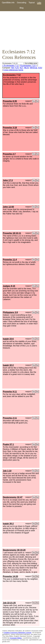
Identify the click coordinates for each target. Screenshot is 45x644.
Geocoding (22, 3)
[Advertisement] (22, 30)
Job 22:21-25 (9, 603)
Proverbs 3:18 (10, 128)
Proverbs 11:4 (10, 260)
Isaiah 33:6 (8, 339)
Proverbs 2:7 (9, 154)
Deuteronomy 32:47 (13, 497)
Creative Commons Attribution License (17, 633)
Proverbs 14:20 (10, 576)
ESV (40, 68)
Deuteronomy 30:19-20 (14, 550)
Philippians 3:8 (10, 312)
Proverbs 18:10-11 (12, 233)
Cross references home (13, 70)
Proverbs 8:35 (10, 101)
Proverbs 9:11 (10, 392)
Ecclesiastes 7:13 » (29, 66)
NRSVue (34, 68)
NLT (21, 68)
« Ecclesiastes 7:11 (11, 66)
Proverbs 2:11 (10, 418)
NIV (13, 68)
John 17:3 (8, 180)
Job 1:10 (7, 471)
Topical (32, 3)
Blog (21, 8)
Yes (34, 101)
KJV (17, 68)
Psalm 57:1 (8, 444)
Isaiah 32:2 (8, 365)
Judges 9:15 (9, 286)
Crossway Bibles (16, 638)
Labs (39, 3)
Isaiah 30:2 (8, 524)
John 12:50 (8, 207)
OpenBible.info (8, 3)
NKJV (26, 68)
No (37, 101)
